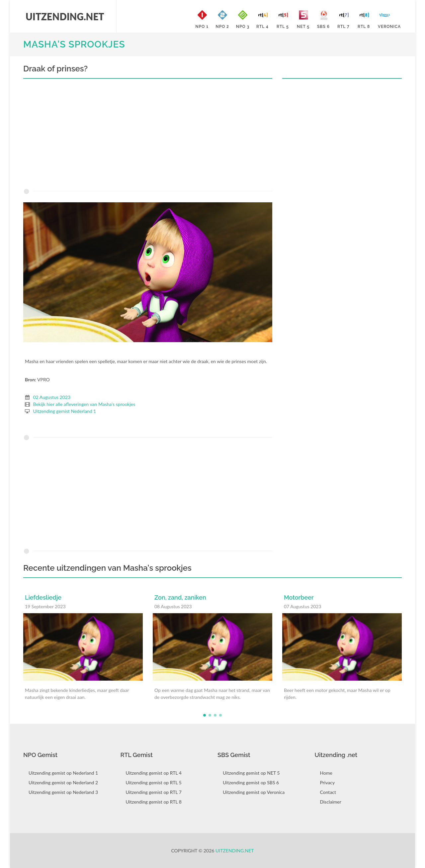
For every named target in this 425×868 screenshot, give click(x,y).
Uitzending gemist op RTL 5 (154, 782)
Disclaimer (331, 802)
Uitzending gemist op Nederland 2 (63, 782)
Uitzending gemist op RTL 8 (154, 802)
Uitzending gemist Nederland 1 (65, 411)
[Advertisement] (148, 135)
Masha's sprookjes (74, 44)
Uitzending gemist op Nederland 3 (63, 792)
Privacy (328, 782)
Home (326, 773)
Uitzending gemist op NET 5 (251, 773)
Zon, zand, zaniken (180, 597)
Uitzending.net (235, 851)
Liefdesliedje (43, 597)
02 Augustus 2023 (52, 397)
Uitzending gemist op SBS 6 (251, 782)
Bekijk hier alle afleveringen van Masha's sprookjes (84, 404)
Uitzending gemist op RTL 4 (154, 773)
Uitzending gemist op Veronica (254, 792)
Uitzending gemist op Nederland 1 (63, 773)
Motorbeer (299, 597)
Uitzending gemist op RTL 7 (154, 792)
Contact (328, 792)
